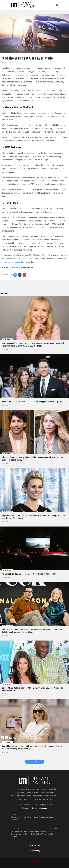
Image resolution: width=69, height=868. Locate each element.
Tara (14, 839)
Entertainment (8, 340)
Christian (15, 820)
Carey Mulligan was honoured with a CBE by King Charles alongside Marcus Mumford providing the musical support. (32, 747)
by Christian (7, 577)
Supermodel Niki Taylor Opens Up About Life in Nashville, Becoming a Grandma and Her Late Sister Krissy (33, 517)
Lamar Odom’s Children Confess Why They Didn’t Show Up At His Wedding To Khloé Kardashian (33, 689)
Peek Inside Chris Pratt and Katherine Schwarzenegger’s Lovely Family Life (32, 402)
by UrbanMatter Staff (9, 63)
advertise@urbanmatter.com (35, 808)
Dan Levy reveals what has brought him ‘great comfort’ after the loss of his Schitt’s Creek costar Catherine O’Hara (32, 631)
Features (13, 814)
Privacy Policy (34, 851)
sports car (60, 193)
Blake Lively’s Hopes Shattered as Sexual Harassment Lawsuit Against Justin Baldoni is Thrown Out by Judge (33, 459)
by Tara (6, 349)
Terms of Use (35, 845)
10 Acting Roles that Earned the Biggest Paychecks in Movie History (29, 574)
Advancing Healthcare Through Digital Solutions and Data (32, 817)
